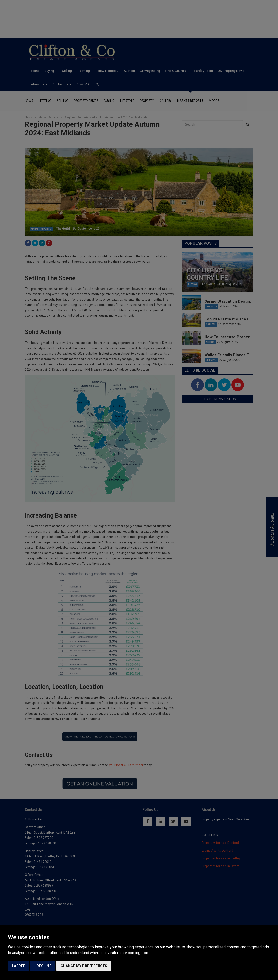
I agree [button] (19, 966)
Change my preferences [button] (84, 966)
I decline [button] (43, 966)
